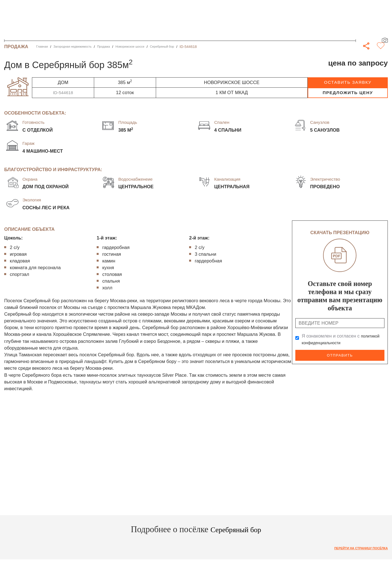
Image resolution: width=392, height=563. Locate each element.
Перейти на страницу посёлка (356, 549)
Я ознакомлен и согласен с (343, 339)
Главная (43, 47)
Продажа (115, 47)
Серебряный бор (183, 47)
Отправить (340, 355)
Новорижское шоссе (145, 47)
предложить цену (348, 93)
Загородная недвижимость (79, 47)
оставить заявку (348, 82)
